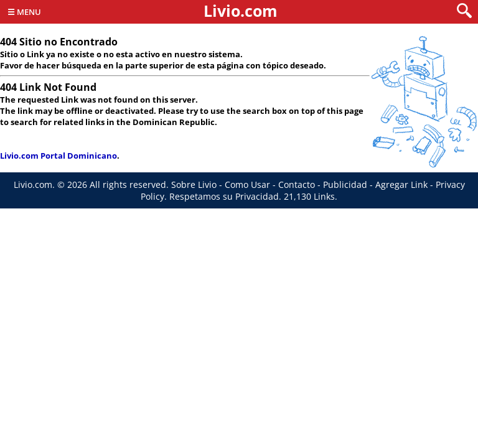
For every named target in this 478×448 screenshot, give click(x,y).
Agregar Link (401, 184)
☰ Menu (24, 12)
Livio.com (241, 11)
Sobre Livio (194, 184)
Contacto (297, 184)
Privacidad (257, 196)
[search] (464, 12)
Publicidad (345, 184)
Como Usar (247, 184)
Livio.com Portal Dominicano (59, 156)
